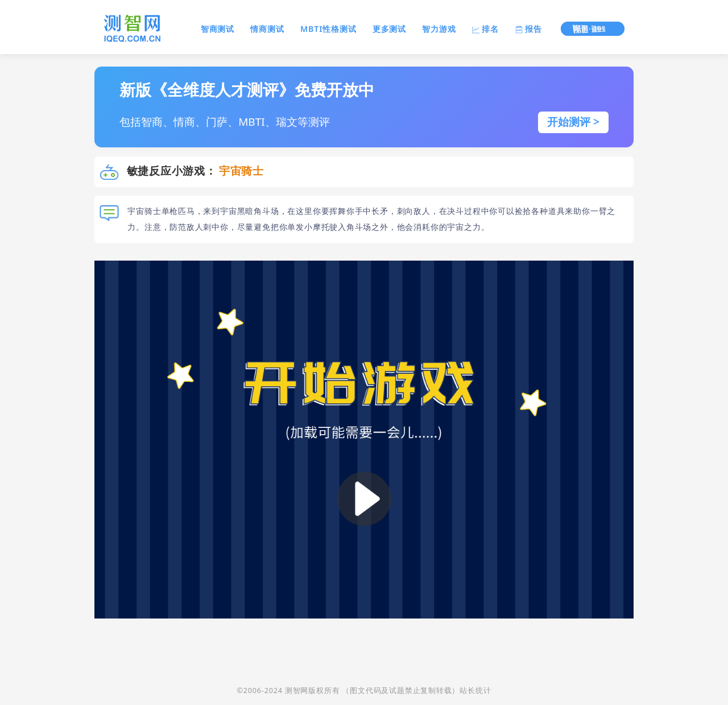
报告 (528, 29)
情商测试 (267, 29)
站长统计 (475, 690)
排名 (485, 29)
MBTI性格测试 (328, 29)
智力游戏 (439, 29)
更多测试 (389, 29)
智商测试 (218, 29)
